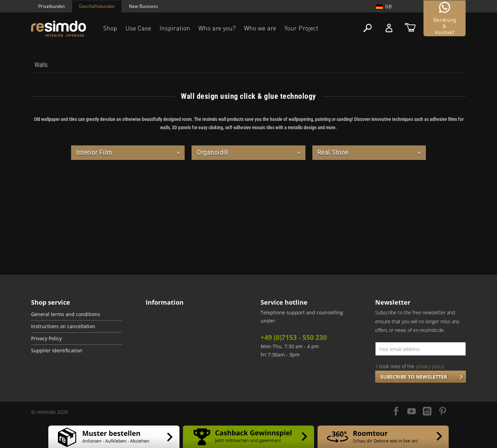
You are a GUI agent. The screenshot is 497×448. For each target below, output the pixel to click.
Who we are (260, 28)
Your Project (301, 28)
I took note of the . (411, 366)
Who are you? (217, 28)
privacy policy (430, 366)
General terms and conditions (66, 314)
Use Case (138, 28)
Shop (110, 28)
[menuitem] (41, 65)
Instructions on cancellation (63, 326)
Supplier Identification (57, 351)
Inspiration (175, 28)
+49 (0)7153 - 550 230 (294, 337)
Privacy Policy (46, 339)
